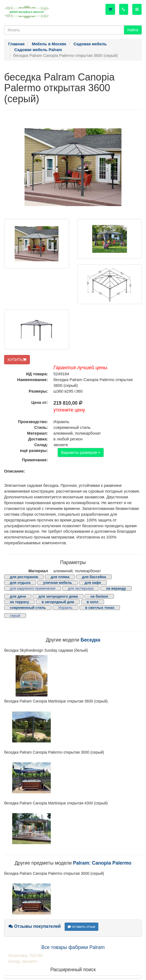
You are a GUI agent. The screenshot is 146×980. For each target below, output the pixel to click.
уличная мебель (57, 583)
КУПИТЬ (17, 360)
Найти (133, 30)
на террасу (19, 602)
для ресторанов (24, 577)
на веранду (116, 588)
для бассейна (94, 577)
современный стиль (28, 608)
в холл (93, 602)
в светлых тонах (100, 608)
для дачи (18, 596)
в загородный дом (58, 602)
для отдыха (20, 583)
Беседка (90, 640)
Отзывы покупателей (35, 926)
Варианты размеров (81, 452)
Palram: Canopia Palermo (102, 863)
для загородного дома (58, 596)
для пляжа (60, 577)
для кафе (93, 583)
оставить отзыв (81, 927)
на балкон (99, 596)
